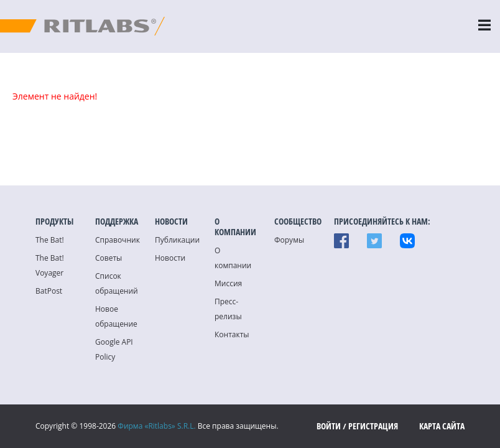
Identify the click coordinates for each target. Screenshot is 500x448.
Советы (109, 258)
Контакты (232, 334)
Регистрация (373, 426)
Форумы (289, 240)
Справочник (118, 240)
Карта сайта (442, 426)
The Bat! (50, 240)
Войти (329, 426)
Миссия (228, 283)
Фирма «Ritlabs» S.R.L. (156, 426)
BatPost (49, 291)
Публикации (177, 240)
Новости (170, 258)
